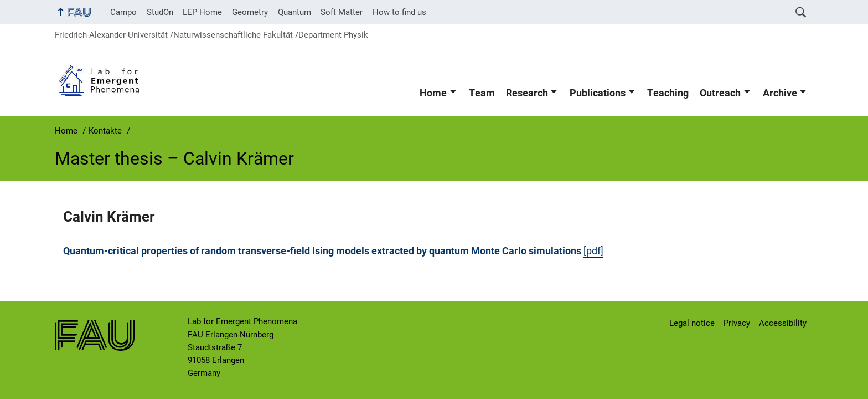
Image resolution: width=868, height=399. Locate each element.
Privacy (737, 323)
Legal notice (692, 323)
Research (527, 93)
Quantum (294, 12)
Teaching (668, 93)
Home (433, 93)
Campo (123, 12)
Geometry (250, 12)
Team (482, 93)
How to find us (399, 12)
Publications (598, 93)
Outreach (720, 93)
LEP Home (202, 12)
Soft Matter (342, 12)
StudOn (160, 12)
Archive (780, 93)
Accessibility (783, 323)
